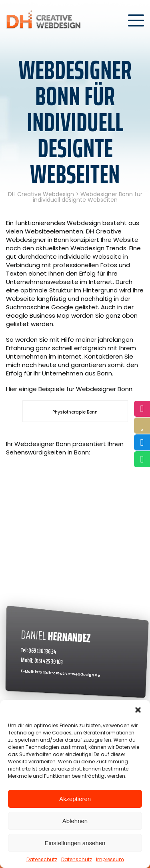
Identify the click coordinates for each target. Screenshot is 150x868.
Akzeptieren (75, 799)
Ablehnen (75, 821)
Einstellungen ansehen (75, 843)
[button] (138, 710)
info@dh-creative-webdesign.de (68, 673)
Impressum (110, 859)
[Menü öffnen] (136, 20)
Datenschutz (42, 859)
